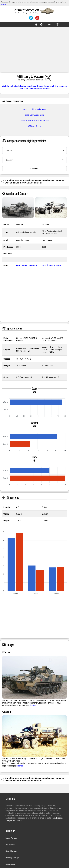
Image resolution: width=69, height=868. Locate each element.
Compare (34, 169)
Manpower (10, 864)
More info (4, 4)
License (32, 705)
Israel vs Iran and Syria (34, 115)
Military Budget (12, 858)
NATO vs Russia (34, 126)
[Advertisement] (34, 51)
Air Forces (10, 845)
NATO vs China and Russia (34, 109)
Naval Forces (11, 851)
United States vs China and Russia (34, 121)
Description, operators (26, 265)
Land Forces (11, 838)
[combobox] (34, 151)
